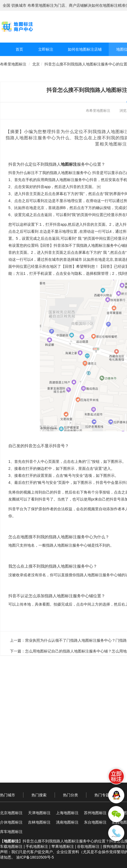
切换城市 (19, 5)
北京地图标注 (11, 813)
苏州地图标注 (95, 813)
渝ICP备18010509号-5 (35, 857)
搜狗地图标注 (114, 846)
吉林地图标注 (39, 822)
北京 (36, 64)
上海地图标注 (67, 813)
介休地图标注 (11, 822)
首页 (19, 49)
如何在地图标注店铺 (85, 49)
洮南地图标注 (67, 822)
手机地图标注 (37, 846)
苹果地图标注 (63, 846)
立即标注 (46, 49)
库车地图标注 (11, 832)
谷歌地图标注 (88, 846)
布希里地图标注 (13, 64)
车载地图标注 (11, 846)
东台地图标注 (95, 822)
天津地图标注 (39, 813)
